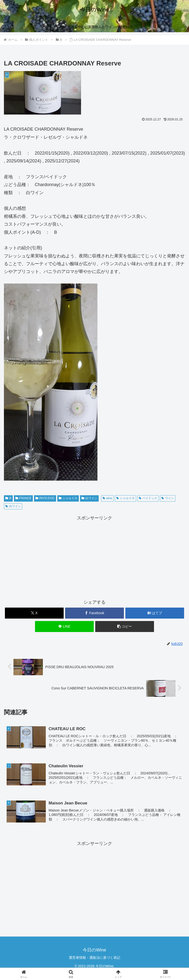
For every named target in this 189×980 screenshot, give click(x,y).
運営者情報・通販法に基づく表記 (94, 958)
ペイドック (148, 498)
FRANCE (23, 498)
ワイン (168, 498)
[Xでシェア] (34, 613)
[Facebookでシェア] (95, 613)
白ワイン (89, 498)
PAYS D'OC (45, 498)
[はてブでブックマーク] (155, 613)
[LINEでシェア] (65, 627)
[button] (125, 627)
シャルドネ (68, 498)
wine (107, 498)
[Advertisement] (94, 556)
